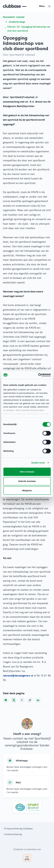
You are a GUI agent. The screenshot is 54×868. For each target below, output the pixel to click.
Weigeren (27, 490)
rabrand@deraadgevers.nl (18, 676)
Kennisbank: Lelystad (14, 17)
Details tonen (38, 463)
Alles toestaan (27, 472)
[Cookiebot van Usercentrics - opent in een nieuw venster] (38, 375)
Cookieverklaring (13, 834)
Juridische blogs (17, 22)
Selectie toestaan (27, 481)
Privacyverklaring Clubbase (18, 828)
